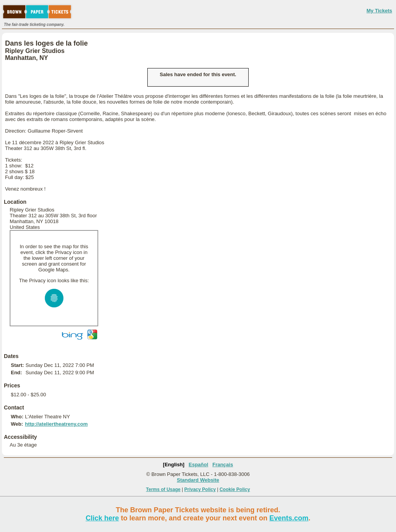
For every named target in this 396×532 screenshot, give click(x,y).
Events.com (289, 518)
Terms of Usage (163, 489)
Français (223, 465)
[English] (174, 465)
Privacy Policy (200, 489)
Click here (102, 518)
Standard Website (198, 480)
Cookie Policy (235, 489)
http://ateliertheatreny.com (56, 424)
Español (199, 465)
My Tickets (379, 11)
